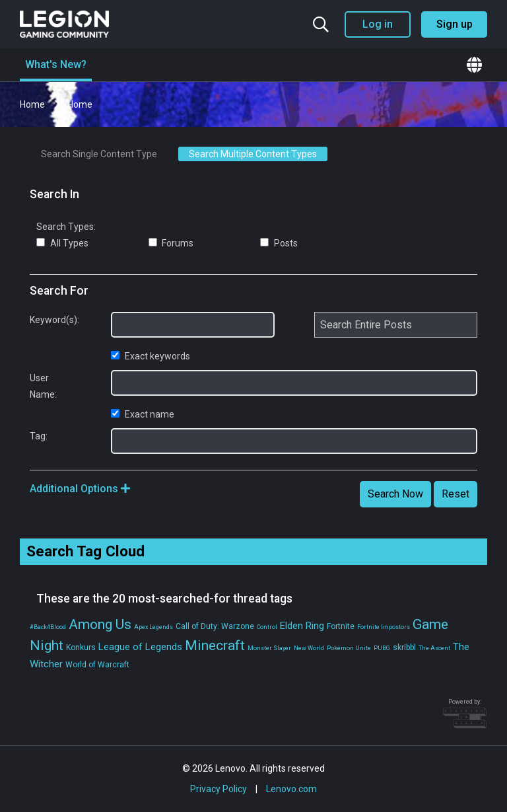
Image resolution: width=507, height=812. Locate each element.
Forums (171, 243)
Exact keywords (151, 356)
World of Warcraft (97, 665)
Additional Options (80, 489)
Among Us (100, 624)
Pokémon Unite (349, 648)
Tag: (39, 436)
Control (267, 627)
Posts (279, 243)
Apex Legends (153, 627)
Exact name (143, 414)
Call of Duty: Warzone (215, 626)
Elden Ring (302, 626)
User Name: (43, 386)
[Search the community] (321, 24)
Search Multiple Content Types (253, 154)
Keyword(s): (51, 320)
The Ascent (434, 648)
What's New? (56, 64)
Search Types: (66, 227)
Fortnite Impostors (384, 627)
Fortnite (341, 626)
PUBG (382, 648)
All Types (62, 243)
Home (33, 104)
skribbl (404, 647)
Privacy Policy (219, 789)
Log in (378, 24)
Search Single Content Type (99, 154)
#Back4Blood (48, 627)
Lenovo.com (291, 789)
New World (309, 648)
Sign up (455, 24)
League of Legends (140, 647)
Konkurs (81, 647)
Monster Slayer (269, 648)
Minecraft (215, 646)
